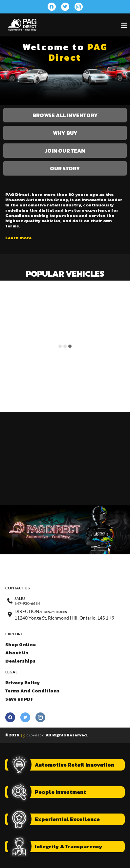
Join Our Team (65, 151)
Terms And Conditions (32, 691)
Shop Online (21, 645)
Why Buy (65, 133)
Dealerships (20, 661)
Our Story (65, 168)
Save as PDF (19, 699)
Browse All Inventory (65, 115)
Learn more (18, 238)
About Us (17, 653)
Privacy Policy (22, 683)
